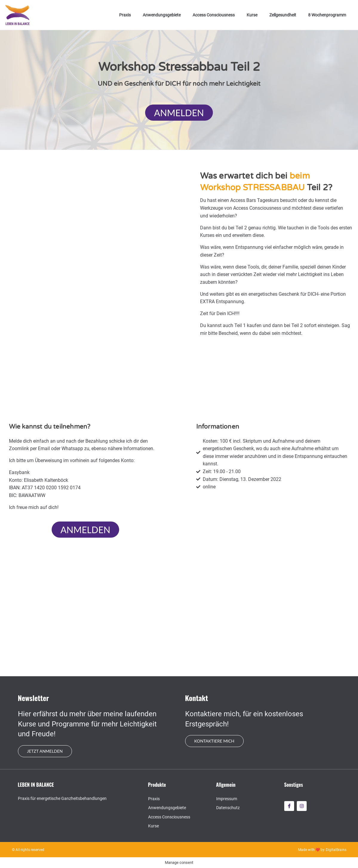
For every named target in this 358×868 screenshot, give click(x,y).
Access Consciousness (214, 15)
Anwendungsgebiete (162, 15)
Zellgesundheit (283, 15)
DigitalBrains (336, 850)
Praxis (125, 15)
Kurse (252, 15)
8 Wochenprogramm (327, 15)
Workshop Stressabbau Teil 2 (179, 67)
